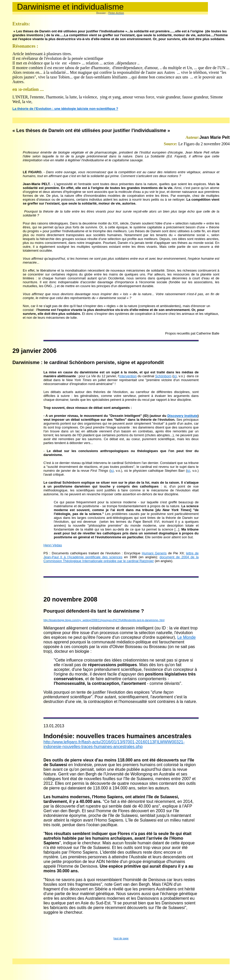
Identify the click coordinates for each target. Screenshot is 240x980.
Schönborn (163, 376)
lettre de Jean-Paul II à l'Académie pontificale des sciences (121, 555)
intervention (128, 376)
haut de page (121, 938)
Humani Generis (154, 553)
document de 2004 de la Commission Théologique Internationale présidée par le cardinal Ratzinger (121, 559)
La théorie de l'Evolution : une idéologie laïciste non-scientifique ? (65, 109)
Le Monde (186, 637)
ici (175, 376)
